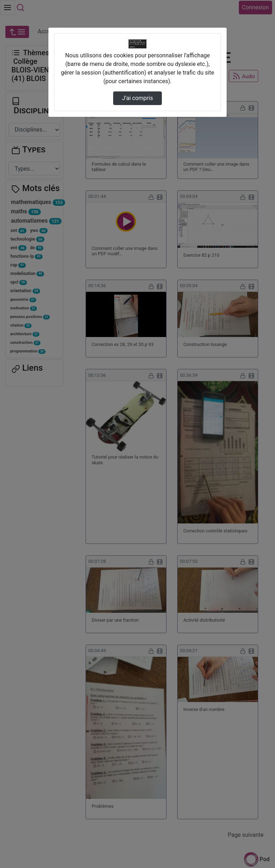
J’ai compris (137, 98)
